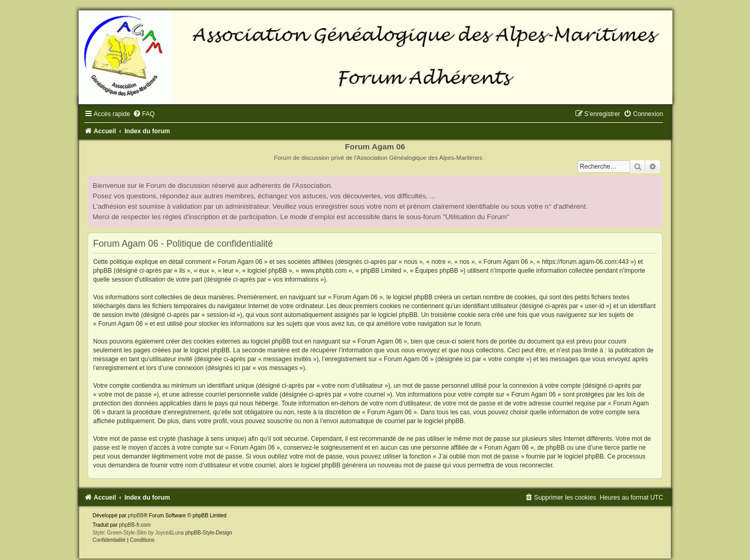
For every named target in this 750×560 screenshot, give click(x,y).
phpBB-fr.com (135, 525)
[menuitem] (144, 114)
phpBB (136, 516)
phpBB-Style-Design (209, 533)
